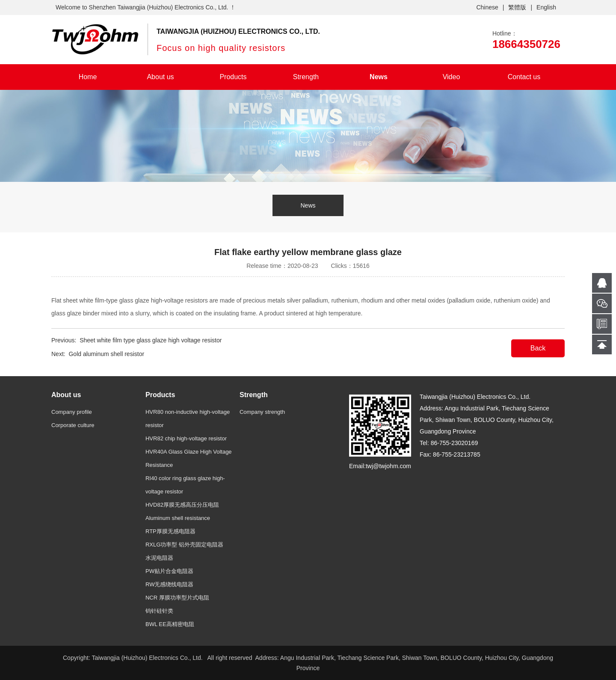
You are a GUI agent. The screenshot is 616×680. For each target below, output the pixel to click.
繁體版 (517, 7)
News (379, 77)
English (546, 7)
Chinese (487, 7)
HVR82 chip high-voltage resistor (186, 438)
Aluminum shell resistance (178, 518)
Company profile (72, 412)
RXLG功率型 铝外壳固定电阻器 (184, 545)
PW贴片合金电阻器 (169, 571)
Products (233, 77)
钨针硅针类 (159, 611)
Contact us (524, 77)
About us (160, 77)
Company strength (262, 412)
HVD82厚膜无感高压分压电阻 (182, 505)
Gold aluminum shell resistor (106, 354)
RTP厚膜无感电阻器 (170, 531)
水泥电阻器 (159, 558)
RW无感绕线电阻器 (169, 584)
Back (538, 348)
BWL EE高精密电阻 (170, 624)
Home (88, 77)
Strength (306, 77)
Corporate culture (73, 425)
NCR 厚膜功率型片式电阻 (177, 598)
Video (452, 77)
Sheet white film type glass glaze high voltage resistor (151, 340)
